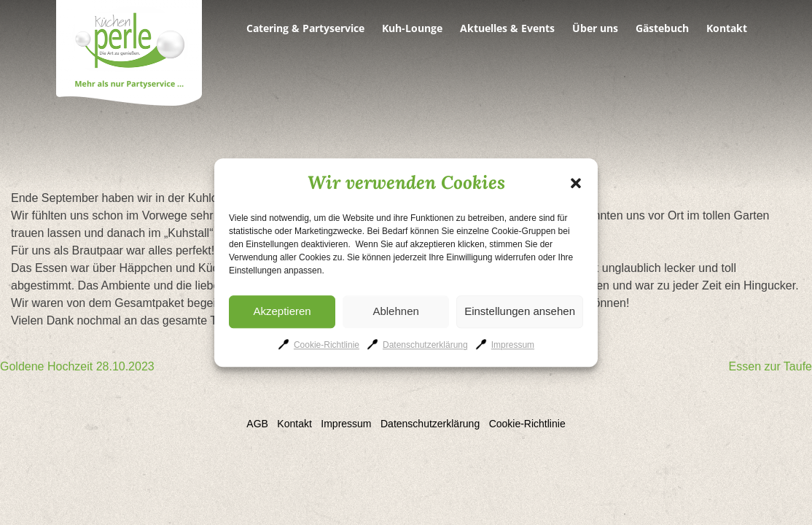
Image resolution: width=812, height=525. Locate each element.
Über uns (595, 28)
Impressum (513, 345)
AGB (257, 424)
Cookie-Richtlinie (327, 345)
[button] (576, 183)
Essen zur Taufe (770, 366)
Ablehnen (395, 311)
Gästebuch (662, 28)
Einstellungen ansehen (520, 311)
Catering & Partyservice (305, 28)
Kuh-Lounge (412, 28)
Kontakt (727, 28)
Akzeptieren (282, 311)
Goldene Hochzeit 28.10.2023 (77, 366)
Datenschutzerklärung (425, 345)
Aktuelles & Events (507, 28)
